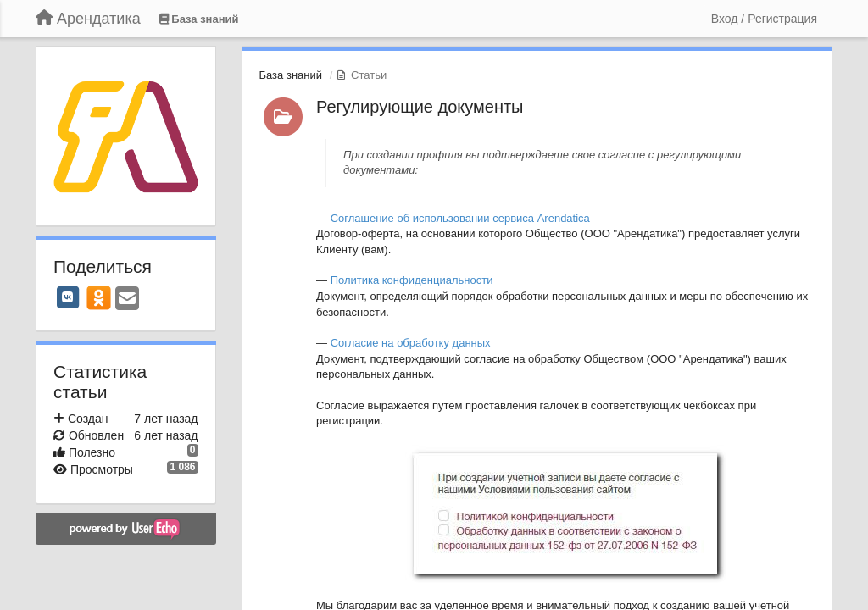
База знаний (291, 75)
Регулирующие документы (420, 107)
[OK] (99, 297)
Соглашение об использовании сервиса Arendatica (460, 218)
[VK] (68, 297)
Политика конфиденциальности (412, 280)
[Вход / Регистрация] (764, 19)
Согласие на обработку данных (411, 343)
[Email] (127, 299)
